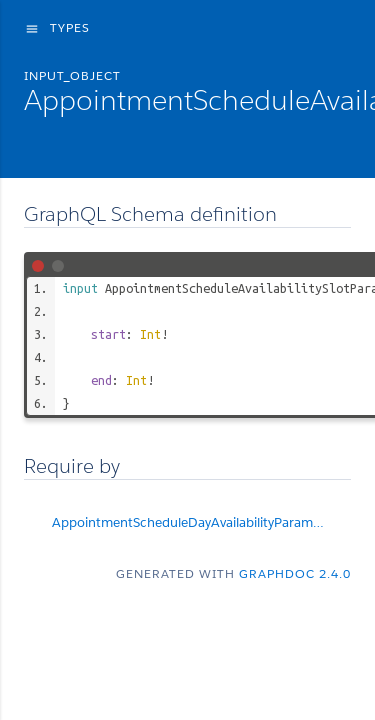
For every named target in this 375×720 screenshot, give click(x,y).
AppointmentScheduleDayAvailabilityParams (201, 522)
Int (150, 334)
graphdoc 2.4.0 (295, 573)
